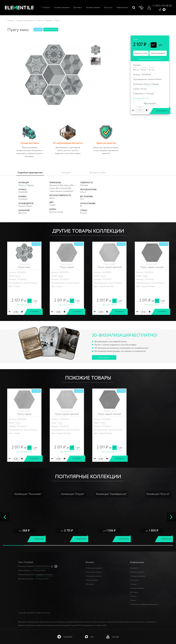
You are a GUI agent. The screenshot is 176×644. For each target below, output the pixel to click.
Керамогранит (92, 580)
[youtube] (113, 637)
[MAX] (89, 637)
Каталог (45, 8)
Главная (10, 20)
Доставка (78, 8)
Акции (133, 600)
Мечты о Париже (151, 84)
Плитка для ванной (94, 568)
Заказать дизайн (93, 8)
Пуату (18, 276)
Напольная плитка (94, 576)
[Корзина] (141, 8)
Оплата (133, 596)
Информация (122, 8)
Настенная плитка (93, 572)
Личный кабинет (137, 588)
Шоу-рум (108, 8)
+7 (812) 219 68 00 (162, 6)
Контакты (134, 568)
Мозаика (90, 584)
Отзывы (133, 584)
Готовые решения (62, 8)
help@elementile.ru (44, 575)
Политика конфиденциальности (144, 604)
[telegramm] (65, 637)
